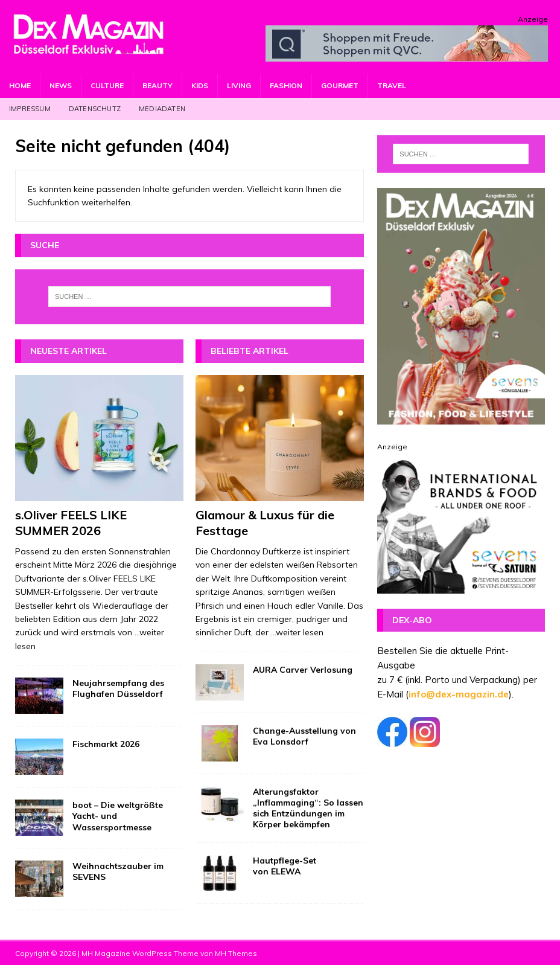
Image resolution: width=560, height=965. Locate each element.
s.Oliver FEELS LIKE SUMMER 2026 (71, 523)
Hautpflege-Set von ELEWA (285, 866)
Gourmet (340, 85)
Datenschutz (95, 109)
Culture (107, 85)
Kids (200, 85)
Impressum (30, 109)
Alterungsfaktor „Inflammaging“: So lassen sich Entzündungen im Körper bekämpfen (308, 808)
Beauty (157, 85)
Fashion (286, 85)
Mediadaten (162, 109)
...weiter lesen (297, 632)
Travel (392, 85)
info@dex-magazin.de (459, 694)
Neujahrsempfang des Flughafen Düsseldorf (118, 688)
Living (239, 85)
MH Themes (236, 953)
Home (20, 85)
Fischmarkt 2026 (106, 744)
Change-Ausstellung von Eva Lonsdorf (304, 736)
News (61, 85)
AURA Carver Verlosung (303, 670)
